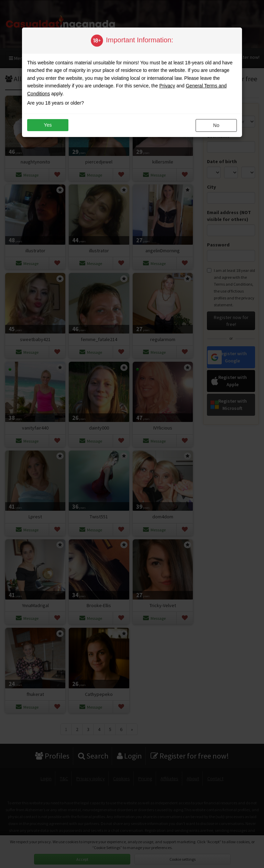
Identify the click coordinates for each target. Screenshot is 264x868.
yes (48, 125)
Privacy (167, 86)
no (216, 125)
